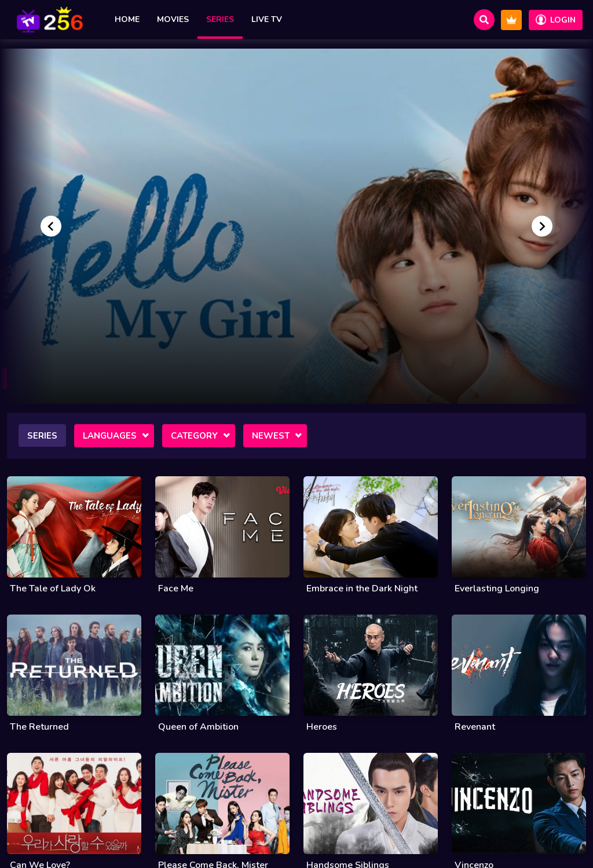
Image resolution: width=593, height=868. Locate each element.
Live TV (267, 19)
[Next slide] (542, 226)
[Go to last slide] (51, 226)
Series (220, 19)
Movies (173, 19)
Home (127, 19)
